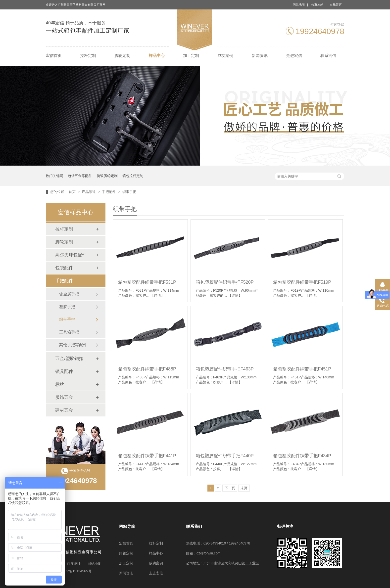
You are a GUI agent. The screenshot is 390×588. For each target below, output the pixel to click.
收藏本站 (317, 5)
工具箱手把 (69, 332)
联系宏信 (328, 56)
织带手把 (129, 192)
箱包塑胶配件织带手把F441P (147, 456)
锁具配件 (64, 371)
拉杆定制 (88, 56)
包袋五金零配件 (80, 176)
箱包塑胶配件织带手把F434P (302, 456)
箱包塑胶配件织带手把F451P (302, 369)
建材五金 (64, 410)
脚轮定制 (122, 56)
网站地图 (299, 5)
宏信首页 (54, 56)
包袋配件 (64, 268)
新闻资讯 (260, 56)
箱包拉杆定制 (133, 176)
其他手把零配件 (73, 345)
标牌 (60, 384)
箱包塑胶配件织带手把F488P (147, 369)
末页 (244, 488)
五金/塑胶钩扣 (69, 359)
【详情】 (157, 295)
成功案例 (225, 56)
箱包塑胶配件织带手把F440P (225, 456)
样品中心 (157, 56)
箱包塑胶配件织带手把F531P (147, 282)
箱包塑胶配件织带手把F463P (225, 369)
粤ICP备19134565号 (76, 571)
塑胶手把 (67, 307)
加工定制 (191, 56)
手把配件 (109, 192)
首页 (73, 192)
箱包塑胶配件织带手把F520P (225, 282)
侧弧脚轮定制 (107, 176)
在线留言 (336, 5)
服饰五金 (64, 397)
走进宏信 (294, 56)
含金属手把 (69, 294)
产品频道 (89, 192)
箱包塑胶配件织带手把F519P (302, 282)
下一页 (230, 488)
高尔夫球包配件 (71, 255)
